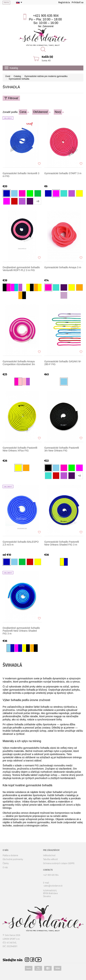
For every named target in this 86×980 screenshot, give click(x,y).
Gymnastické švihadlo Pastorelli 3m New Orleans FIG (62, 449)
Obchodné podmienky (13, 859)
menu (6, 2)
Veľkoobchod (49, 855)
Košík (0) (47, 57)
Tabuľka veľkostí (50, 859)
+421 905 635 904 (46, 16)
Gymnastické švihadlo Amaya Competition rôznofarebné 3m (19, 363)
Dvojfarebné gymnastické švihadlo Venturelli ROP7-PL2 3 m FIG (21, 269)
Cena (23, 112)
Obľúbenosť (41, 112)
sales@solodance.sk (53, 886)
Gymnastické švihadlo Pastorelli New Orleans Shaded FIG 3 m (62, 543)
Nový (58, 112)
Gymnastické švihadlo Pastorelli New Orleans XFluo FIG (20, 449)
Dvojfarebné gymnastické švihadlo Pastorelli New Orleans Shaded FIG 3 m (21, 631)
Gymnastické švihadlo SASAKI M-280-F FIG (63, 363)
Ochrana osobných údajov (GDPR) (59, 863)
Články (6, 863)
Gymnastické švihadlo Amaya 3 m (63, 267)
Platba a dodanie (10, 855)
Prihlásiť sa (78, 2)
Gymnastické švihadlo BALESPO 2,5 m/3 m (21, 543)
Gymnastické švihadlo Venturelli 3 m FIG (21, 175)
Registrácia (64, 2)
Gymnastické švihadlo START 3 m (63, 173)
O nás (5, 867)
